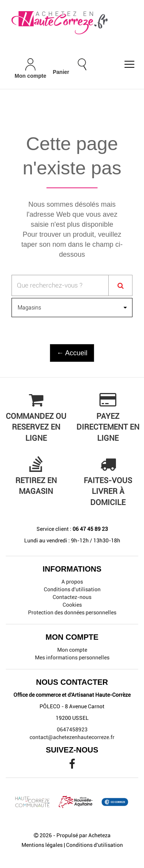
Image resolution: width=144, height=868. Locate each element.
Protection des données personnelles (72, 612)
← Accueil (72, 353)
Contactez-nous (72, 597)
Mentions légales (42, 845)
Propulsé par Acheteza (84, 835)
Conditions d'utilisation (72, 589)
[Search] (120, 285)
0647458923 (72, 729)
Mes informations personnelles (72, 657)
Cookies (72, 605)
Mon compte (72, 650)
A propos (72, 582)
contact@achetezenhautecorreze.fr (72, 737)
